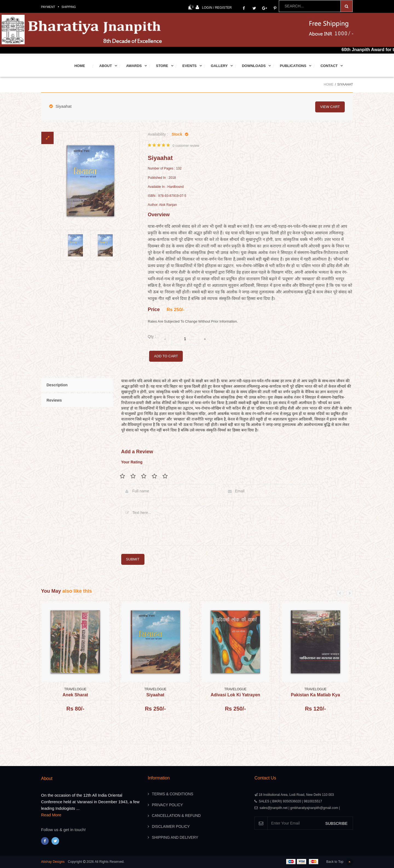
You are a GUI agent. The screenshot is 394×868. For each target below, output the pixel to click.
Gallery (219, 66)
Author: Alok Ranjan (162, 205)
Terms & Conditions (173, 794)
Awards (134, 66)
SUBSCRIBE (336, 823)
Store (162, 66)
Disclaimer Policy (171, 827)
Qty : (152, 337)
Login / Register (214, 7)
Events (190, 66)
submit (133, 559)
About (106, 66)
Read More (51, 815)
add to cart (166, 356)
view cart (330, 106)
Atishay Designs (53, 862)
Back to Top (340, 862)
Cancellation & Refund (177, 816)
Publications (293, 66)
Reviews (54, 400)
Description (57, 385)
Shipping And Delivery (175, 838)
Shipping (69, 7)
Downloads (254, 66)
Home (80, 66)
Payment (48, 7)
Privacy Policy (168, 805)
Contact (329, 66)
